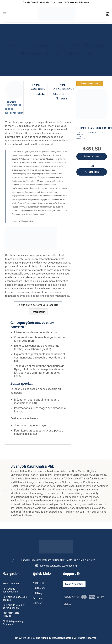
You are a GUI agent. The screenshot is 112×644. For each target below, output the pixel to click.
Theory (62, 98)
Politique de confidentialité (10, 590)
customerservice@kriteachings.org (56, 566)
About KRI (38, 583)
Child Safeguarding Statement (13, 623)
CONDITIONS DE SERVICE (11, 615)
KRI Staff (38, 603)
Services (37, 598)
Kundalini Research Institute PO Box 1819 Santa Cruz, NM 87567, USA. (59, 560)
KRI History (39, 588)
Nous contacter (11, 584)
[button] (5, 14)
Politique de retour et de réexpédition (14, 606)
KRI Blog (37, 593)
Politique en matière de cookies (15, 598)
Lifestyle (38, 94)
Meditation (61, 94)
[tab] (38, 305)
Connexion (92, 172)
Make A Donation (74, 584)
